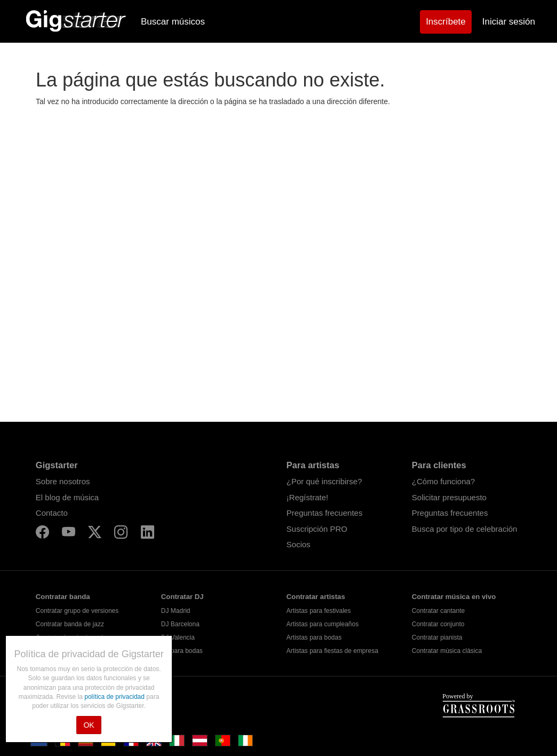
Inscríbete (446, 22)
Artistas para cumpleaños (323, 624)
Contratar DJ (182, 597)
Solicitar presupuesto (449, 497)
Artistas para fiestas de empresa (332, 651)
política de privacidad (115, 697)
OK (89, 725)
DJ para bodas (182, 651)
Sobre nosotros (63, 481)
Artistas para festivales (319, 611)
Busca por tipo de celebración (465, 529)
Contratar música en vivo (454, 597)
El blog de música (67, 497)
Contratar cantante (438, 611)
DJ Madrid (176, 611)
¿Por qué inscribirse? (324, 481)
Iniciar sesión (509, 22)
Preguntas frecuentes (325, 513)
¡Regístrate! (307, 497)
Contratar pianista (437, 637)
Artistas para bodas (314, 637)
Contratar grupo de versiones (77, 611)
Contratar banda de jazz (70, 624)
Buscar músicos (173, 22)
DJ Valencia (178, 637)
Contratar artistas (316, 597)
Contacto (52, 513)
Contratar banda (63, 597)
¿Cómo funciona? (443, 481)
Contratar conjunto (438, 624)
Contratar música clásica (447, 651)
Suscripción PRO (317, 529)
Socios (299, 544)
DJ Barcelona (180, 624)
